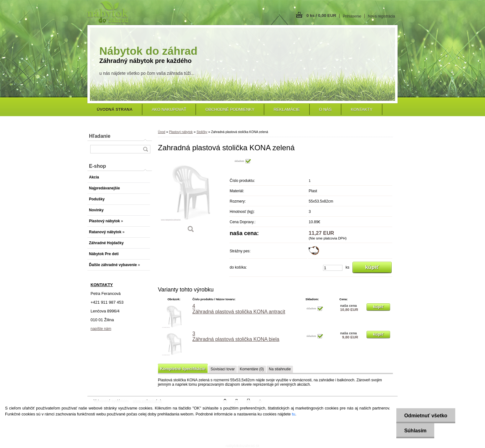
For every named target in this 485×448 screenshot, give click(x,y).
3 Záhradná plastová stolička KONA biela (236, 336)
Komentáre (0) (252, 369)
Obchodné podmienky (230, 109)
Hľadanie (100, 136)
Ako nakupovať (169, 109)
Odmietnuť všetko (426, 416)
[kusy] (333, 268)
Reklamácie (287, 109)
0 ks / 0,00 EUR (321, 15)
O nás (325, 109)
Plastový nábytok (181, 132)
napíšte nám (101, 329)
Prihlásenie (352, 16)
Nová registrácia (381, 16)
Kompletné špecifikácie (183, 369)
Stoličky (202, 132)
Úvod (162, 132)
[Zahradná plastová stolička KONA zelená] (191, 198)
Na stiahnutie (280, 369)
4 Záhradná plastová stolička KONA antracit (239, 309)
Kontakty (361, 109)
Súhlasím (415, 431)
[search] (145, 149)
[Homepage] (115, 109)
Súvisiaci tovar (223, 369)
